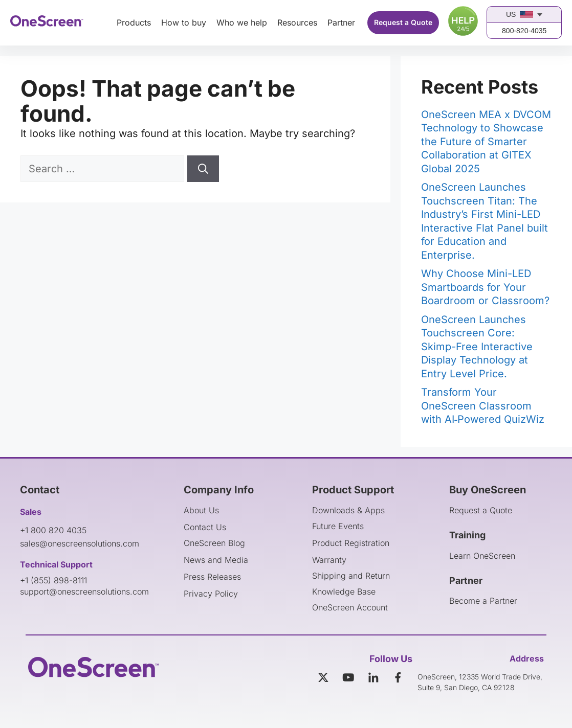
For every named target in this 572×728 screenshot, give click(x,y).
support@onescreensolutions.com (84, 591)
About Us (201, 510)
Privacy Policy (211, 594)
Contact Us (205, 527)
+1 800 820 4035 (53, 530)
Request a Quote (403, 22)
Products (134, 22)
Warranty (329, 560)
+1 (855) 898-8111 (53, 580)
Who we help (242, 22)
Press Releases (212, 577)
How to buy (184, 22)
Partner (341, 22)
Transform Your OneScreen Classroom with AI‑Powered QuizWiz (483, 406)
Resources (297, 22)
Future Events (338, 526)
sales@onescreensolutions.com (80, 543)
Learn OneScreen (482, 556)
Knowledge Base (344, 591)
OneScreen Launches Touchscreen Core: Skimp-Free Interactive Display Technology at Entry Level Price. (477, 347)
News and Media (216, 560)
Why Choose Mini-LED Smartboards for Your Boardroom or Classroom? (485, 287)
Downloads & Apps (348, 510)
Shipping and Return (351, 576)
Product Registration (351, 543)
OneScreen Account (350, 607)
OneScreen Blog (214, 543)
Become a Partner (483, 601)
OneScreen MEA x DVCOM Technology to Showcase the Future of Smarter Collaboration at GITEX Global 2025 (486, 142)
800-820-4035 (524, 31)
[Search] (203, 169)
